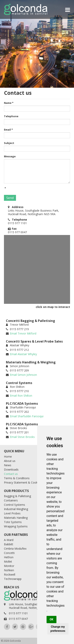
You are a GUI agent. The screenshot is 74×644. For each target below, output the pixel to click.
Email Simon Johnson (23, 375)
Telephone (11, 116)
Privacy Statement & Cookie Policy (26, 482)
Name (9, 103)
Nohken (9, 570)
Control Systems (15, 505)
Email (8, 130)
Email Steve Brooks (22, 437)
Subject (9, 143)
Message (10, 156)
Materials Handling (16, 518)
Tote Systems (13, 522)
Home (8, 457)
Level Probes (12, 513)
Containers (11, 500)
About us (10, 461)
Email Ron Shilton (21, 396)
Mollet (8, 562)
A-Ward (9, 540)
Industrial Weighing (16, 509)
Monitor (9, 566)
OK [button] (52, 619)
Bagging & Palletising (17, 496)
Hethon (9, 557)
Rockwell (10, 574)
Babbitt (9, 544)
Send (10, 198)
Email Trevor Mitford (23, 333)
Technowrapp (13, 579)
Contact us (11, 474)
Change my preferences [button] (58, 629)
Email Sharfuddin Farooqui (27, 416)
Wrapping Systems (16, 526)
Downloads (11, 469)
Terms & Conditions (17, 478)
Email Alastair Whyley (23, 354)
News (8, 465)
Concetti (9, 553)
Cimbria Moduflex (15, 549)
